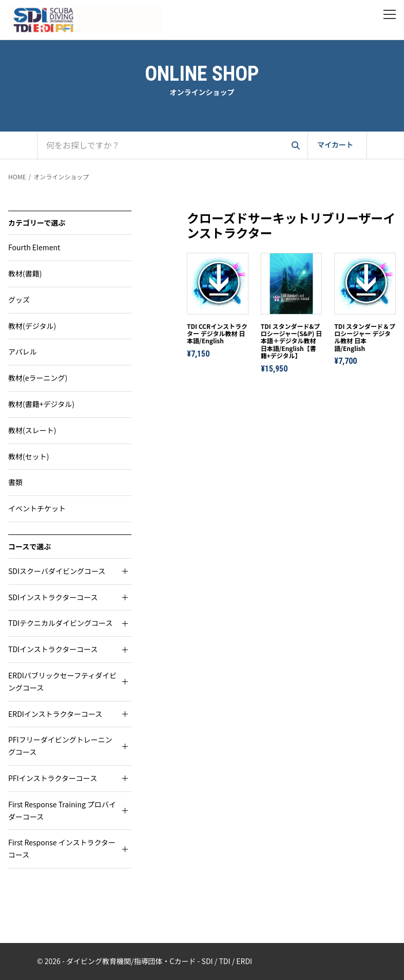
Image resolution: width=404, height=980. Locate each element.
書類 (15, 482)
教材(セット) (28, 456)
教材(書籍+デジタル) (41, 404)
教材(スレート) (32, 430)
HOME (17, 177)
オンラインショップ (61, 177)
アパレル (23, 352)
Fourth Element (34, 247)
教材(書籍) (25, 273)
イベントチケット (37, 508)
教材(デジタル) (32, 326)
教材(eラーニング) (38, 378)
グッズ (19, 300)
